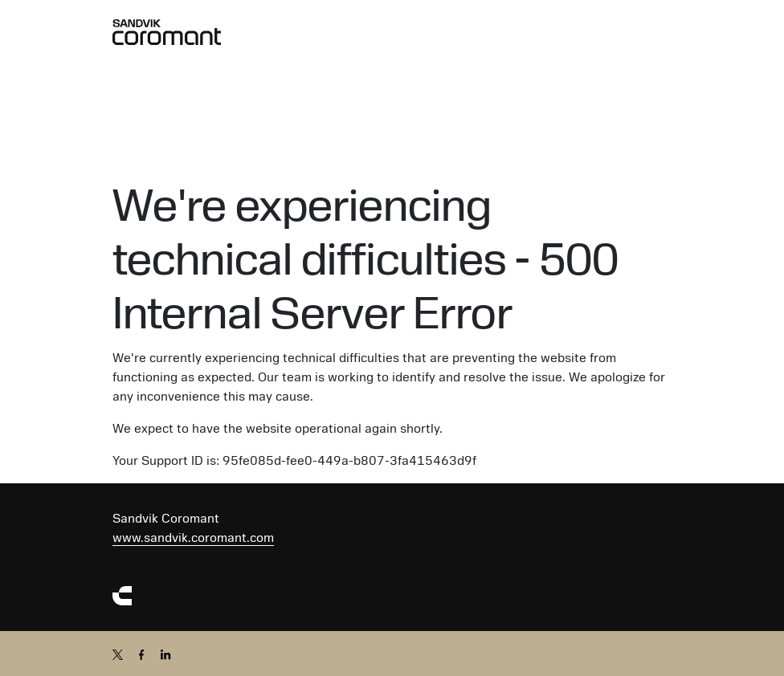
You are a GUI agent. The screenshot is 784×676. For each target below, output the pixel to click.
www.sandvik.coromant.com (193, 538)
